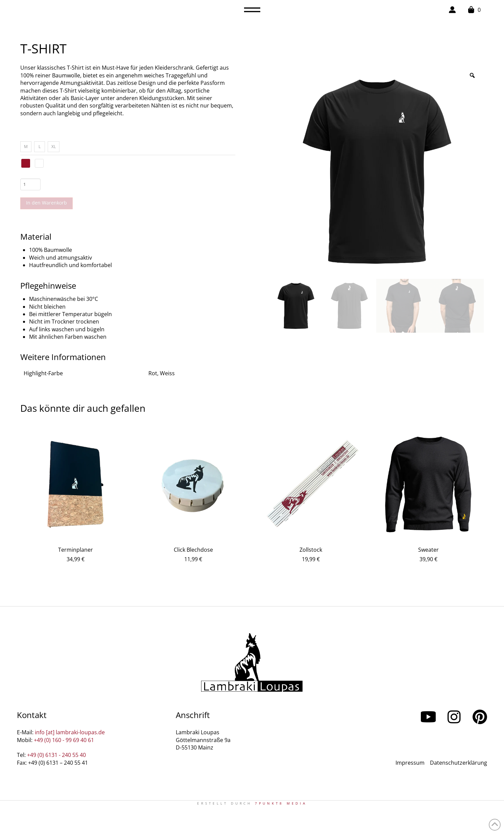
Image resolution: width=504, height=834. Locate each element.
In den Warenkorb (46, 203)
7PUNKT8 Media (281, 803)
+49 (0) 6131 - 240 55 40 (56, 755)
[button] (252, 10)
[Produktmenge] (30, 184)
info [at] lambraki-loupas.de (70, 732)
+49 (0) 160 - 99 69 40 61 (64, 740)
